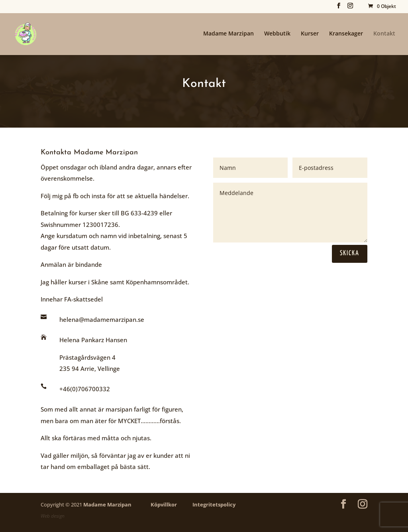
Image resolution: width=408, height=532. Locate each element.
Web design (53, 516)
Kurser (310, 34)
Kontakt (384, 34)
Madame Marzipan (229, 34)
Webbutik (277, 34)
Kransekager (346, 34)
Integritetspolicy (214, 504)
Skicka (350, 253)
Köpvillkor (164, 504)
